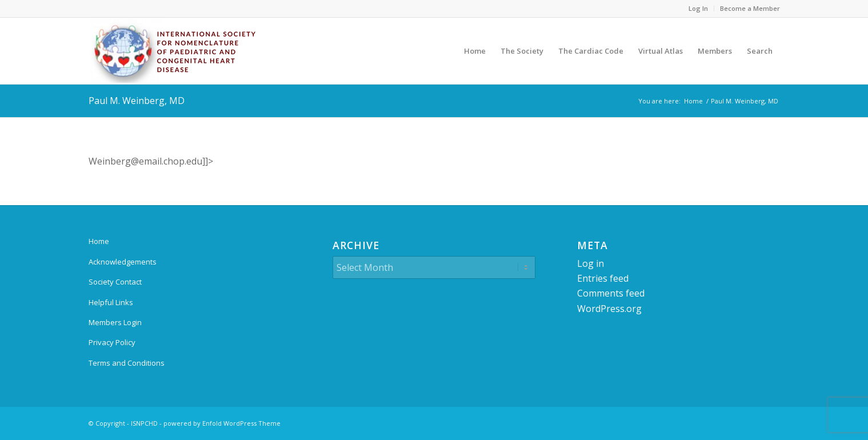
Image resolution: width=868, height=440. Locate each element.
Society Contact (115, 282)
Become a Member (750, 8)
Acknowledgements (123, 262)
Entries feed (603, 278)
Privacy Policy (112, 342)
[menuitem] (699, 9)
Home (99, 241)
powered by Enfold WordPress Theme (222, 423)
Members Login (115, 322)
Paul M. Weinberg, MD (137, 101)
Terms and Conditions (127, 363)
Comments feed (611, 293)
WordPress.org (609, 309)
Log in (591, 263)
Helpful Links (111, 302)
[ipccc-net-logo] (174, 51)
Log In (698, 8)
